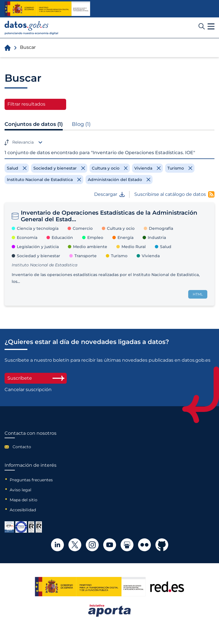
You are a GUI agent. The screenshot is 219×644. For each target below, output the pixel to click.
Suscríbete (36, 378)
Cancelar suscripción (28, 390)
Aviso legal (21, 490)
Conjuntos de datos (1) (34, 124)
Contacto (22, 447)
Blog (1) (81, 124)
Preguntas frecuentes (31, 480)
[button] (211, 27)
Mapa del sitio (24, 500)
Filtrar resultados (26, 104)
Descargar (109, 194)
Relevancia (23, 142)
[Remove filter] (17, 168)
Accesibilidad (23, 510)
